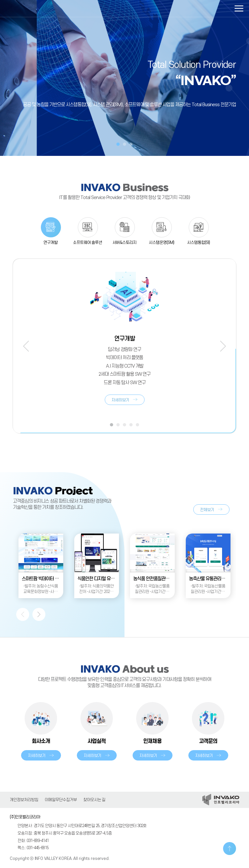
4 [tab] (131, 425)
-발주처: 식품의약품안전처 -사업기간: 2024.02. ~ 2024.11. (96, 589)
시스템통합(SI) (198, 243)
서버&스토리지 (124, 243)
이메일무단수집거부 (61, 800)
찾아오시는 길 (94, 800)
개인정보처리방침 (24, 800)
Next (223, 346)
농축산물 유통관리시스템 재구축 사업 (210, 579)
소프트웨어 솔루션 (88, 243)
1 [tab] (118, 144)
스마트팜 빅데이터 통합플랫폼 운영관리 (42, 579)
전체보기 (207, 510)
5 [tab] (137, 425)
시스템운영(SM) (161, 243)
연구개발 (51, 243)
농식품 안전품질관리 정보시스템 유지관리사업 (154, 579)
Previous (26, 346)
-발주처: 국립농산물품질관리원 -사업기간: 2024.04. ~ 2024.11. (208, 589)
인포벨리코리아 (34, 8)
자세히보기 (120, 400)
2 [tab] (124, 144)
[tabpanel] (124, 78)
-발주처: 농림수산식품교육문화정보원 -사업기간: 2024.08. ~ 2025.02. (41, 589)
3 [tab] (131, 144)
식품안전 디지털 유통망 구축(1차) (98, 579)
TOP (230, 849)
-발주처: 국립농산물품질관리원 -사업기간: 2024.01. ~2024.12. (152, 589)
